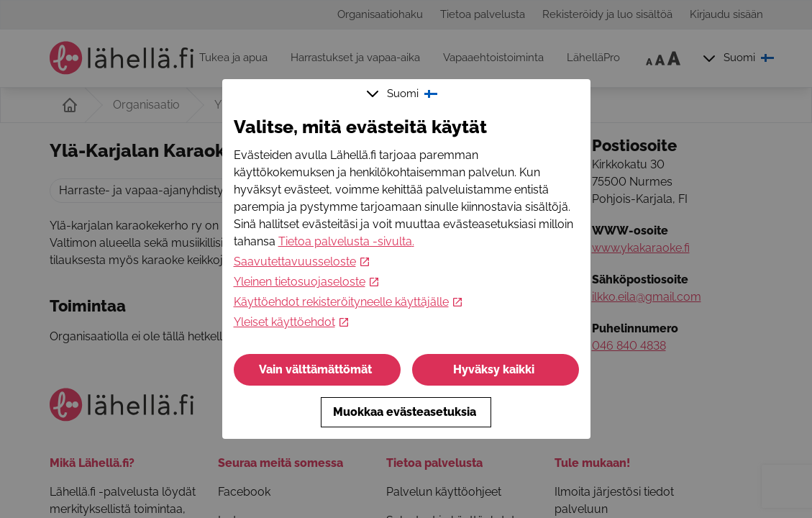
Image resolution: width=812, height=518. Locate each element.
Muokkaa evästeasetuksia (406, 412)
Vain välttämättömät (317, 369)
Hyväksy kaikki (495, 369)
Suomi (403, 94)
